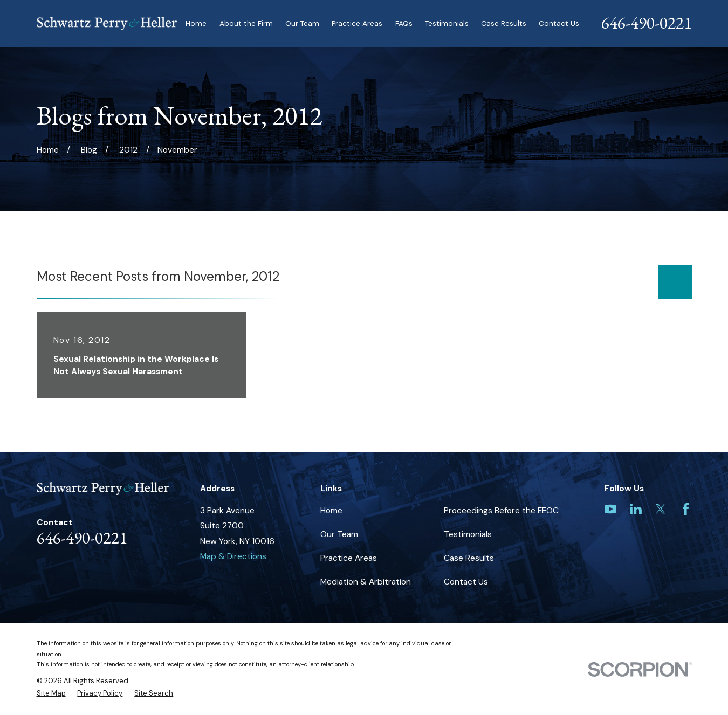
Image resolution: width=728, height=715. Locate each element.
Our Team (339, 534)
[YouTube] (610, 509)
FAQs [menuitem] (404, 23)
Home (331, 510)
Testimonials (468, 534)
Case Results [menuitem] (504, 23)
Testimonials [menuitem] (447, 23)
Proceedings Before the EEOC (501, 510)
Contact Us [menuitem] (559, 23)
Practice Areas (349, 558)
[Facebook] (686, 509)
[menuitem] (51, 693)
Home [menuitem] (196, 23)
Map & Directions (233, 556)
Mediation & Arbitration (366, 582)
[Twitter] (661, 509)
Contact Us (466, 582)
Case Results (469, 558)
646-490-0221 (647, 23)
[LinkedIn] (636, 509)
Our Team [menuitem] (302, 23)
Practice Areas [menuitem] (357, 23)
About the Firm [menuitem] (246, 23)
